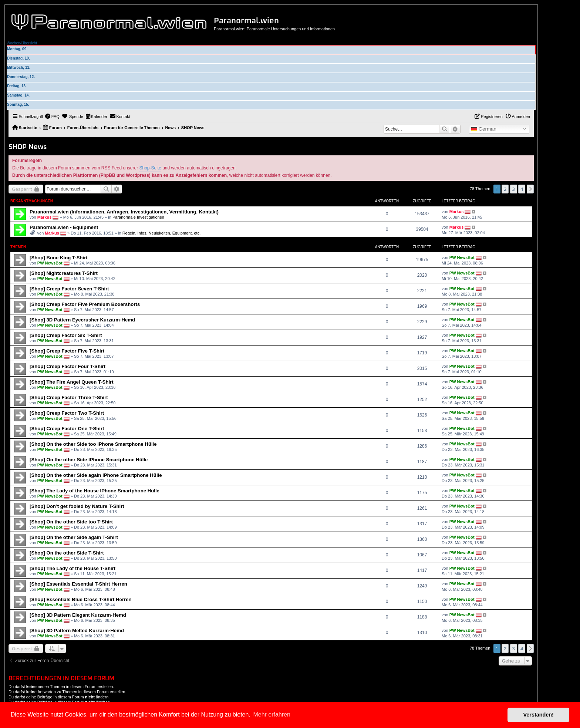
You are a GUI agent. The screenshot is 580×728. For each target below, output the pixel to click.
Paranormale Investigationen (138, 217)
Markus (45, 217)
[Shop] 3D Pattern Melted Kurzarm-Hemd (77, 631)
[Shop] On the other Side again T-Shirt (74, 537)
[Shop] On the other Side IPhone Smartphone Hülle (89, 460)
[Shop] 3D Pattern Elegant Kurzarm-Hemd (78, 615)
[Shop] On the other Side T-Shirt (67, 553)
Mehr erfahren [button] (272, 714)
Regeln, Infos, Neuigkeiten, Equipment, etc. (162, 233)
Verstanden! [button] (539, 715)
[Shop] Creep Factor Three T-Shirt (69, 397)
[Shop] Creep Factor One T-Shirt (67, 429)
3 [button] (514, 189)
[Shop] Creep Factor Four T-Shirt (68, 366)
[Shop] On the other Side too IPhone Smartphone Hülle (93, 444)
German (484, 129)
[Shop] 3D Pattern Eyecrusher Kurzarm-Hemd (82, 320)
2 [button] (505, 189)
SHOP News (28, 147)
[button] (530, 189)
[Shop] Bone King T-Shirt (59, 258)
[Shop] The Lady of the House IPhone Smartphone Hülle (95, 491)
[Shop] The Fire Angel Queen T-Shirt (72, 382)
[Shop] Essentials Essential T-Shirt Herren (78, 584)
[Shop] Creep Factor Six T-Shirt (66, 335)
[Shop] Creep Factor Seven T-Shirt (69, 289)
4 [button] (522, 189)
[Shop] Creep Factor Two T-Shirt (67, 413)
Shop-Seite (150, 168)
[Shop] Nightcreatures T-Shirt (64, 273)
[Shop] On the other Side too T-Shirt (71, 522)
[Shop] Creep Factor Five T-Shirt (67, 351)
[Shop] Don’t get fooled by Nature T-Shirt (77, 506)
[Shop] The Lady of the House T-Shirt (72, 568)
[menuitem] (52, 117)
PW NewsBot (50, 263)
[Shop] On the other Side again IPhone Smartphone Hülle (96, 475)
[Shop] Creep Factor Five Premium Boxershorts (85, 304)
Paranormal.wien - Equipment (64, 227)
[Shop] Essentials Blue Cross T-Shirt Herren (81, 599)
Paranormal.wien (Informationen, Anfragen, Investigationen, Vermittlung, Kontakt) (124, 212)
